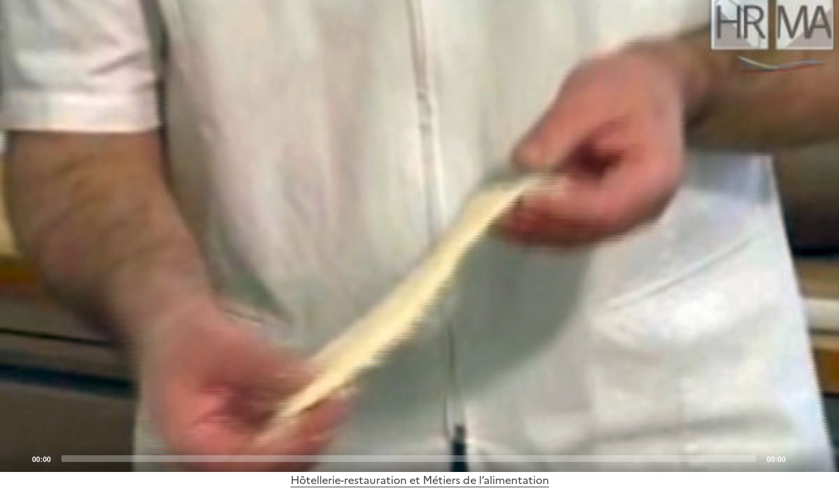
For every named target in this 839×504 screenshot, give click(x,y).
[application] (420, 236)
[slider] (409, 459)
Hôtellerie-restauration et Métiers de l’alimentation (420, 480)
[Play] (420, 236)
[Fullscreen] (821, 458)
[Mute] (800, 458)
